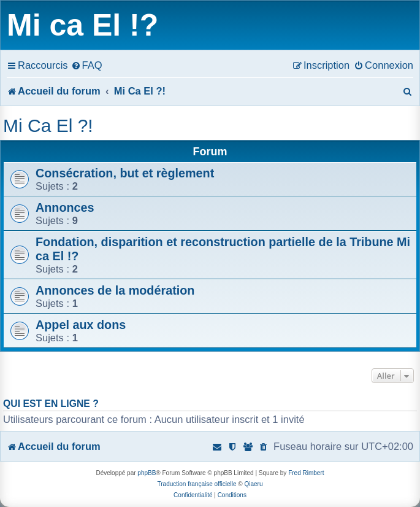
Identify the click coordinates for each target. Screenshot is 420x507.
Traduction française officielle (197, 484)
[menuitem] (87, 65)
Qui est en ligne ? (51, 404)
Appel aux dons (81, 325)
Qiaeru (253, 484)
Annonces (65, 207)
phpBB (147, 473)
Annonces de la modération (115, 290)
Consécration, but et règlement (125, 173)
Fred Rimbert (306, 473)
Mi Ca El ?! (48, 126)
